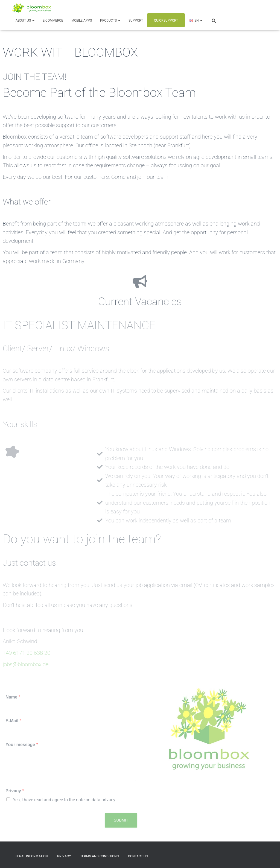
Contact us (138, 856)
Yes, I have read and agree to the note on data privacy (64, 800)
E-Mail (13, 721)
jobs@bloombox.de (26, 664)
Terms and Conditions (99, 856)
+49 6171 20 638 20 (27, 653)
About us (25, 21)
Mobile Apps (82, 21)
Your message (22, 745)
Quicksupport (166, 21)
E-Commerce (53, 21)
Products (110, 21)
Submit (121, 820)
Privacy (15, 791)
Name (13, 697)
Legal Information (32, 856)
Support (136, 21)
